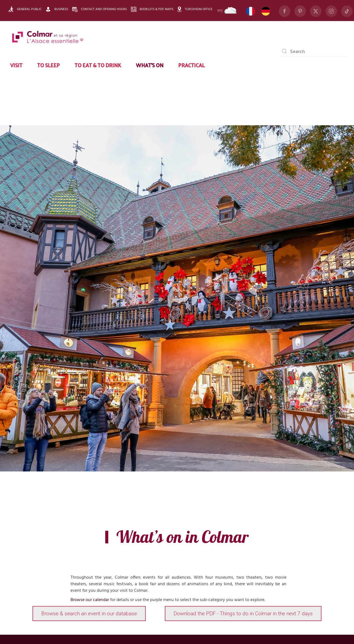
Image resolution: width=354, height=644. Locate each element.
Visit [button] (16, 65)
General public (25, 9)
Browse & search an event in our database (89, 614)
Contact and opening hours (100, 9)
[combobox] (314, 51)
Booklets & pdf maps (152, 9)
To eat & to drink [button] (98, 65)
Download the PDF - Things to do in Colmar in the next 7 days (243, 614)
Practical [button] (191, 65)
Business (57, 9)
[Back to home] (48, 37)
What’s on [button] (150, 65)
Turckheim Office (195, 9)
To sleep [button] (49, 65)
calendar (101, 600)
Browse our (82, 600)
